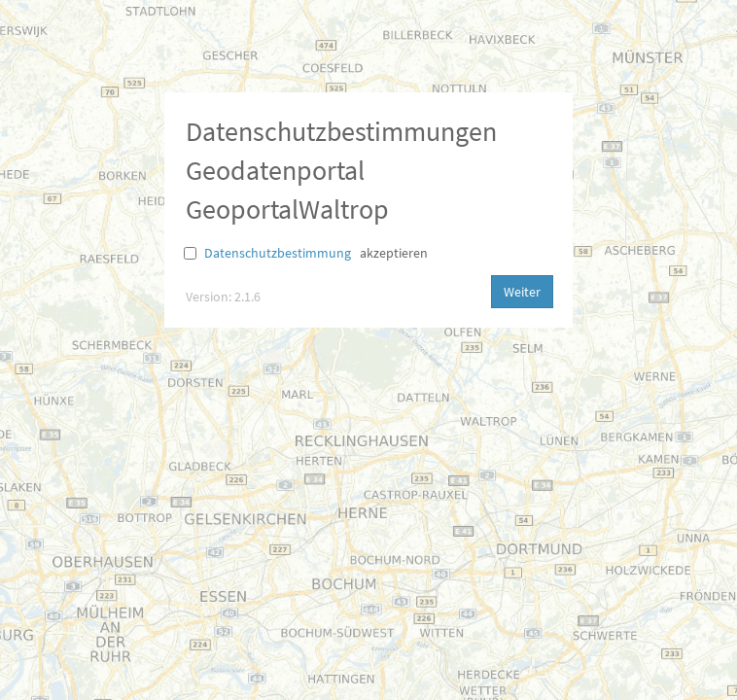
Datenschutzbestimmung (278, 253)
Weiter (522, 292)
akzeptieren (394, 253)
